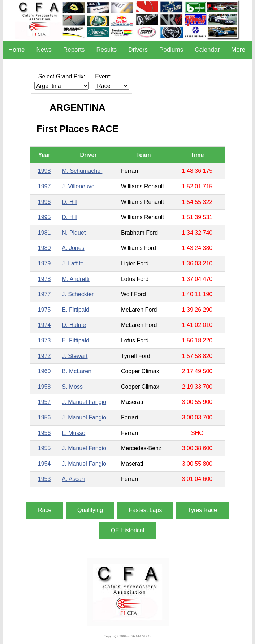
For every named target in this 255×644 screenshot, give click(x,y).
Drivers (138, 50)
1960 (44, 371)
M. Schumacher (82, 171)
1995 (44, 217)
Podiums (171, 50)
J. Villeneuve (78, 186)
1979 (44, 263)
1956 (44, 417)
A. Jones (73, 248)
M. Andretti (75, 279)
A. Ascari (73, 479)
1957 (44, 402)
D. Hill (70, 202)
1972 (44, 356)
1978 (44, 279)
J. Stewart (75, 356)
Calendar (207, 50)
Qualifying (90, 510)
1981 (44, 233)
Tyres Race (202, 510)
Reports (74, 50)
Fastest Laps (146, 510)
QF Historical (127, 530)
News (44, 50)
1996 (44, 202)
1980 (44, 248)
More (238, 50)
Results (106, 50)
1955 (44, 448)
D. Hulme (74, 325)
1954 (44, 464)
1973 (44, 340)
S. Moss (72, 387)
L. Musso (74, 433)
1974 (44, 325)
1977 (44, 294)
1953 (44, 479)
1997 (44, 186)
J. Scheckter (78, 294)
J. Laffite (73, 263)
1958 (44, 387)
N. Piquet (74, 233)
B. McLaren (77, 371)
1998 (44, 171)
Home (16, 50)
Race (45, 510)
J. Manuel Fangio (84, 402)
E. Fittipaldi (76, 310)
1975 (44, 310)
